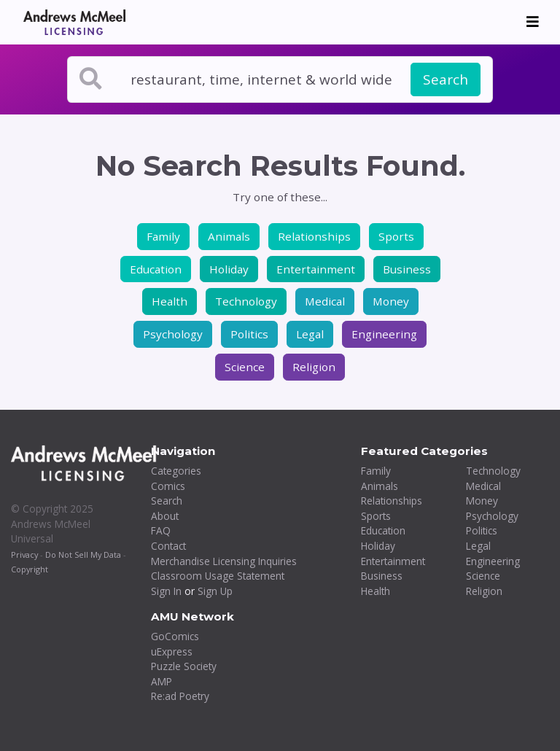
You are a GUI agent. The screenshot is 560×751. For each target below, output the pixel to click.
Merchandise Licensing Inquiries (224, 561)
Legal (310, 334)
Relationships (314, 236)
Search (446, 79)
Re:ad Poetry (180, 696)
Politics (249, 334)
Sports (396, 236)
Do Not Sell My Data (83, 555)
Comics (168, 486)
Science (245, 367)
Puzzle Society (184, 666)
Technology (246, 301)
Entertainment (316, 269)
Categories (176, 471)
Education (156, 269)
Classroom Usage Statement (218, 576)
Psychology (173, 334)
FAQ (161, 530)
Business (407, 269)
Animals (229, 236)
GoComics (175, 636)
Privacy (24, 555)
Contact (168, 546)
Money (391, 301)
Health (170, 301)
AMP (162, 681)
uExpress (172, 651)
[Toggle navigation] (533, 22)
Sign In (166, 591)
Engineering (384, 334)
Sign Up (215, 591)
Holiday (229, 269)
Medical (325, 301)
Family (163, 236)
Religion (314, 367)
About (165, 516)
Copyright (30, 569)
